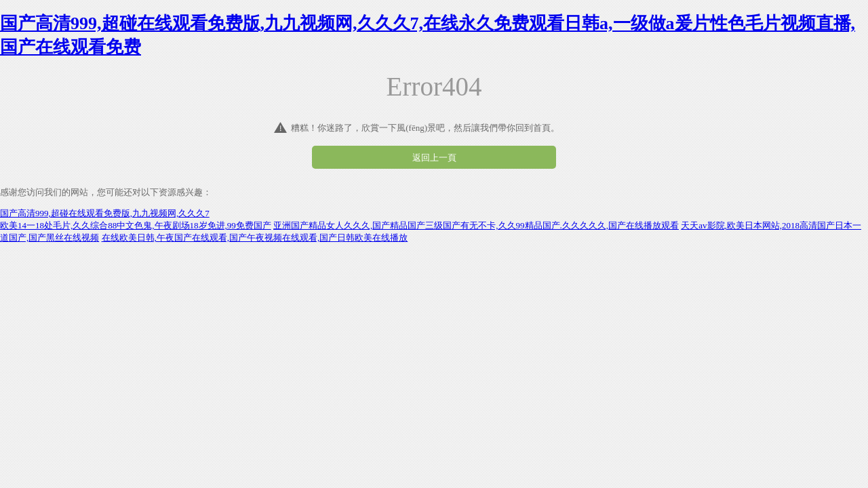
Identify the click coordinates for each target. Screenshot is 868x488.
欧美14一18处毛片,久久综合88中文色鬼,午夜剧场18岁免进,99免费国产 (136, 225)
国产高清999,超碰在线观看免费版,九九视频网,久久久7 (105, 213)
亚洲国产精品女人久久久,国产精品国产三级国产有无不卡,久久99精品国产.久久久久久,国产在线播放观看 (476, 225)
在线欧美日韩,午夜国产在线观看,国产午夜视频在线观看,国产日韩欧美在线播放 (255, 238)
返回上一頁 (434, 158)
